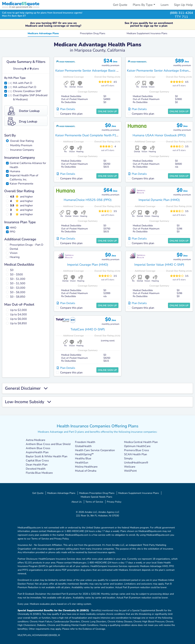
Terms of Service (94, 502)
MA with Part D (23, 83)
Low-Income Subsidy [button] (28, 402)
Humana (15, 171)
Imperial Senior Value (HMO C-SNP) (159, 265)
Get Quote (120, 5)
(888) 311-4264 (181, 13)
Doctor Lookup (24, 111)
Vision (14, 253)
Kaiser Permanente (22, 184)
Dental (14, 249)
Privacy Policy (114, 502)
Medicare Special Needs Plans (96, 497)
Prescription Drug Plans (93, 33)
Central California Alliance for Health (28, 165)
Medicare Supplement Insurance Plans (147, 33)
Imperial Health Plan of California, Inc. (24, 177)
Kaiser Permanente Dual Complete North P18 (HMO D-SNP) (97, 135)
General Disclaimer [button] (26, 388)
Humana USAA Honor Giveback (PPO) (159, 135)
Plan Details (66, 109)
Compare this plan (71, 114)
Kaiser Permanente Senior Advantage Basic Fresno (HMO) (96, 71)
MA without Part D (25, 87)
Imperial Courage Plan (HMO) (88, 265)
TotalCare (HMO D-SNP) (88, 329)
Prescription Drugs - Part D (26, 245)
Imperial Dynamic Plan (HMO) (159, 200)
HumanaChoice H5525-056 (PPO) (88, 200)
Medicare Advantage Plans (43, 33)
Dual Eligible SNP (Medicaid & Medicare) (30, 97)
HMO (13, 228)
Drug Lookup (23, 121)
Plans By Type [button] (143, 5)
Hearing (15, 257)
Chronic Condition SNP (27, 91)
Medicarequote (21, 4)
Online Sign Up (107, 111)
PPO (12, 232)
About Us (77, 502)
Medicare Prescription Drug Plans (97, 493)
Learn (165, 5)
